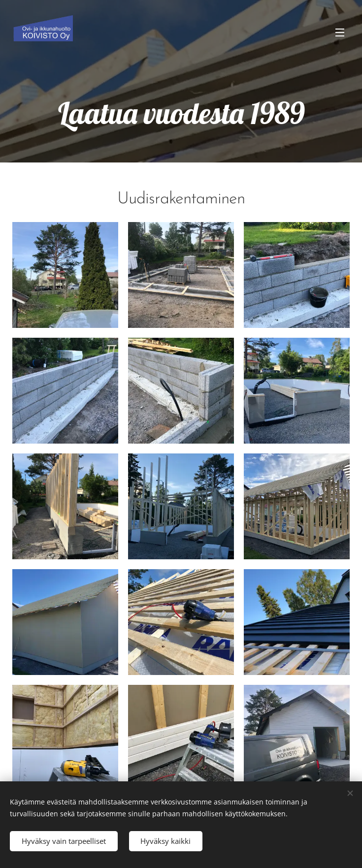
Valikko (340, 32)
